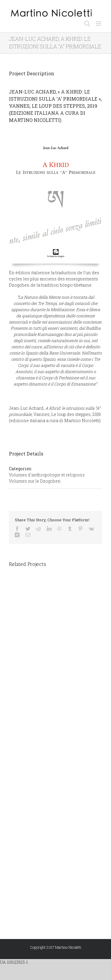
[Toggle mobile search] (87, 23)
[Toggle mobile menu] (99, 23)
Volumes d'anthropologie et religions (47, 475)
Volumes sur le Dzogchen (35, 481)
